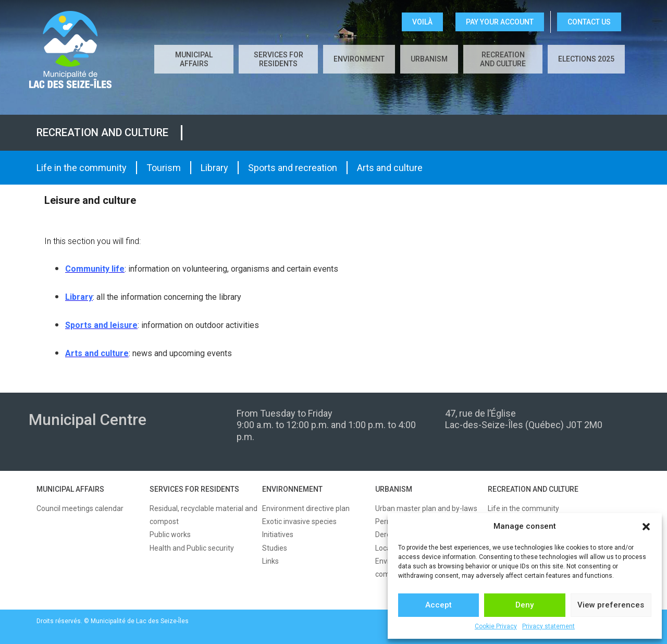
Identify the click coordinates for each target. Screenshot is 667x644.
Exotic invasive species (299, 521)
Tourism (164, 168)
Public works (170, 534)
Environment (359, 59)
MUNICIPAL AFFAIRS (70, 489)
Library (214, 168)
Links (270, 561)
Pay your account (500, 22)
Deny (524, 605)
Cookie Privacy (496, 626)
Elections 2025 (586, 59)
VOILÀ (422, 22)
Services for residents (279, 59)
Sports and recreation (293, 168)
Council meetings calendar (80, 508)
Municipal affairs (194, 59)
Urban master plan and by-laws (426, 508)
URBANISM (394, 489)
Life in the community (82, 168)
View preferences (611, 605)
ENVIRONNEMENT (292, 489)
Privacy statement (548, 626)
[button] (646, 527)
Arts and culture (390, 168)
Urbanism (429, 59)
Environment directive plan (306, 508)
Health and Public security (192, 548)
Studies (275, 548)
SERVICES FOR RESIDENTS (194, 489)
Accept (439, 605)
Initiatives (278, 534)
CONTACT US (589, 22)
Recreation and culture (503, 59)
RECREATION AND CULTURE (533, 489)
